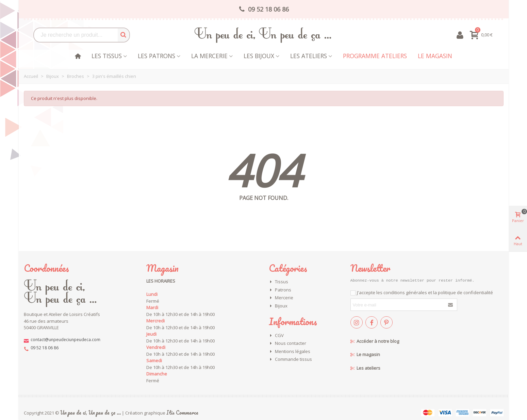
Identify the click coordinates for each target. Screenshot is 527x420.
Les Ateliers (309, 56)
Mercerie (281, 298)
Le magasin (435, 56)
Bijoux (278, 306)
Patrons (280, 290)
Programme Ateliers (375, 56)
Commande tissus (290, 359)
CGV (276, 336)
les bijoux (259, 56)
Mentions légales (290, 352)
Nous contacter (287, 343)
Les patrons (157, 56)
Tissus (278, 282)
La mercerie (209, 56)
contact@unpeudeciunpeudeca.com (65, 340)
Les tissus (107, 56)
